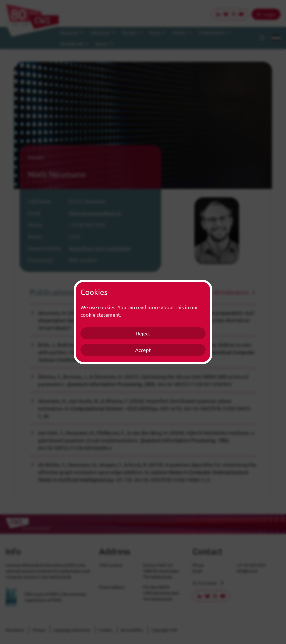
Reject (143, 333)
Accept (143, 350)
